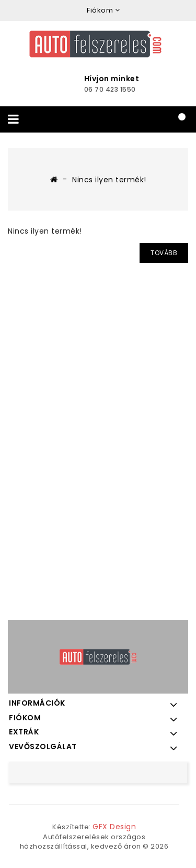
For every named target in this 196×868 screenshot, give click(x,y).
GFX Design (114, 827)
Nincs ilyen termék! (109, 180)
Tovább (164, 253)
